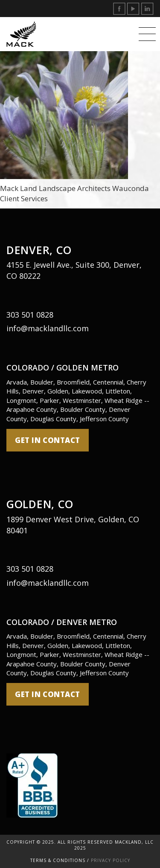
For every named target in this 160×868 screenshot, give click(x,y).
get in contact (48, 440)
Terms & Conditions (58, 860)
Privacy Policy (111, 860)
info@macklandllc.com (48, 328)
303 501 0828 (30, 315)
